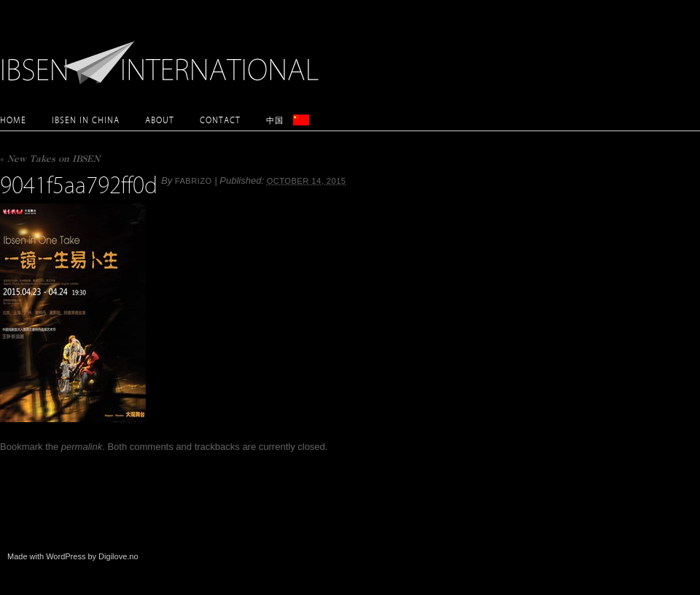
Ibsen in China (86, 120)
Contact (220, 120)
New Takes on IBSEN (50, 160)
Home (13, 120)
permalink (82, 447)
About (160, 120)
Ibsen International (164, 55)
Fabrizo (194, 181)
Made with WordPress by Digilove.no (73, 556)
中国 (275, 120)
